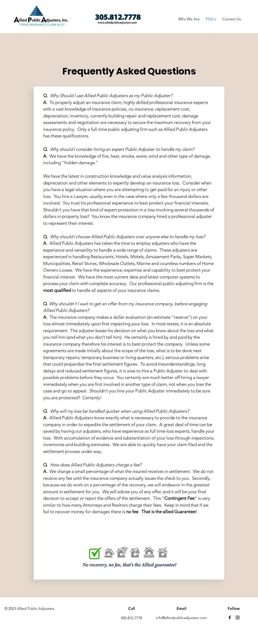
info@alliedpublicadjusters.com (181, 618)
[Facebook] (230, 618)
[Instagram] (238, 618)
